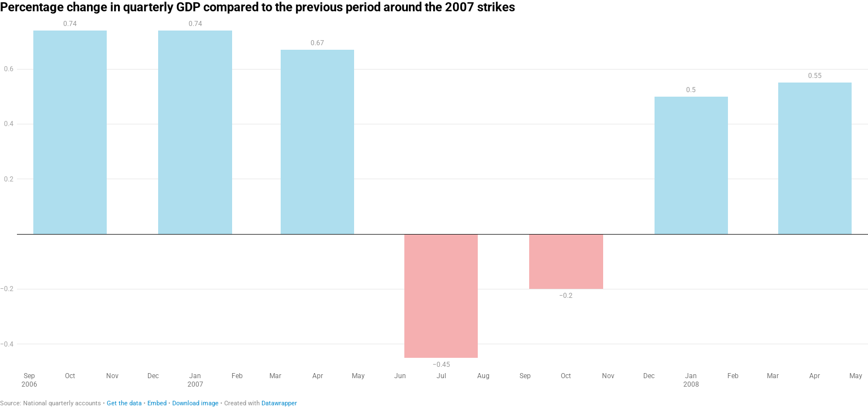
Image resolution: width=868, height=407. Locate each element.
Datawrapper (279, 403)
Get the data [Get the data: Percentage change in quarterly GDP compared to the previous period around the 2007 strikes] (124, 403)
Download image (195, 403)
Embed (157, 403)
